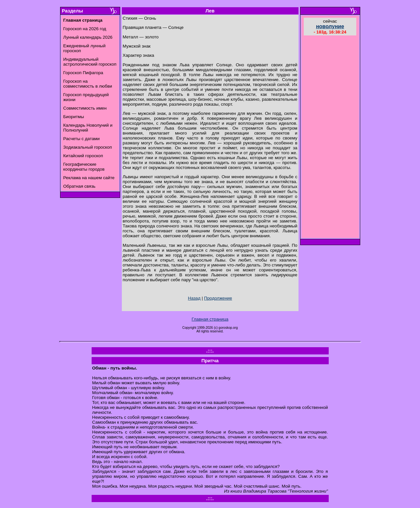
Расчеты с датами (82, 139)
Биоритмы (74, 117)
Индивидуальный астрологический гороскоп (90, 62)
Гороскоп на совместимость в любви (88, 84)
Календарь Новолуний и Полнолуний (88, 128)
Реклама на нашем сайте (89, 178)
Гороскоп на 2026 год (85, 29)
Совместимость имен (85, 108)
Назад (194, 298)
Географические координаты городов (84, 167)
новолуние (330, 26)
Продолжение (218, 298)
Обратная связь (79, 186)
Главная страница (210, 319)
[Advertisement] (330, 138)
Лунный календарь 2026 (88, 37)
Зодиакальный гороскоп (88, 147)
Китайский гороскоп (83, 156)
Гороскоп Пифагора (83, 73)
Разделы (72, 11)
